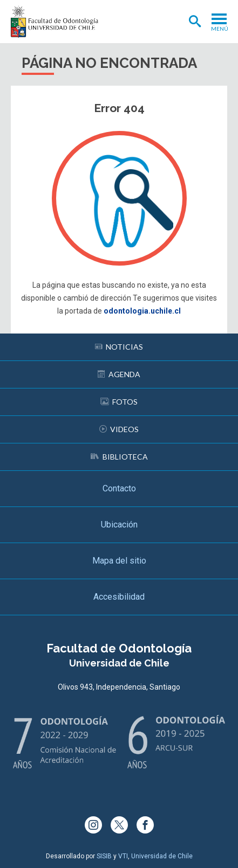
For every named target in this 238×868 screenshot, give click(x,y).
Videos (119, 429)
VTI (123, 856)
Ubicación (119, 525)
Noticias (119, 347)
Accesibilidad (119, 597)
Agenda (119, 374)
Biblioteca (119, 457)
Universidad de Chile (162, 856)
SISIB (104, 856)
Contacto (119, 488)
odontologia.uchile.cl (142, 311)
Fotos (119, 402)
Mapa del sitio (119, 561)
